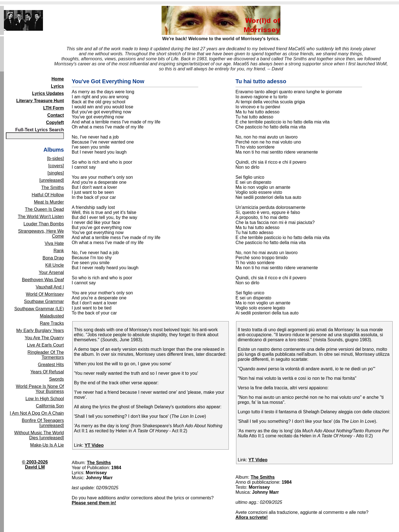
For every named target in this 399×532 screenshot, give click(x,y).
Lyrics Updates (48, 93)
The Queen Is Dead (44, 209)
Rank (59, 251)
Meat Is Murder (49, 202)
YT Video (94, 445)
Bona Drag (53, 258)
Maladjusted (52, 316)
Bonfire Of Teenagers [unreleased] (43, 423)
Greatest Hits (51, 365)
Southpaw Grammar (44, 301)
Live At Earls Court (46, 345)
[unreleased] (52, 180)
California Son (50, 406)
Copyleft (55, 122)
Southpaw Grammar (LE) (39, 309)
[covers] (56, 166)
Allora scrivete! (252, 517)
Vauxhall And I (50, 287)
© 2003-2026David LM (35, 465)
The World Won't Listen (41, 217)
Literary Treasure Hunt (40, 101)
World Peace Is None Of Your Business (40, 389)
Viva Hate (54, 243)
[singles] (56, 173)
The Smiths (53, 188)
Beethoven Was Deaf (43, 280)
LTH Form (54, 108)
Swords (57, 379)
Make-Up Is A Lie (47, 445)
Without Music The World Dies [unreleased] (39, 435)
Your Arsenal (51, 272)
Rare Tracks (52, 323)
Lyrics (57, 86)
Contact (56, 115)
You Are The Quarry (44, 338)
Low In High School (45, 399)
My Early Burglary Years (40, 331)
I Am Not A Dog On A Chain (37, 413)
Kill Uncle (55, 265)
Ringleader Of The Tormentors (46, 355)
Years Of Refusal (47, 372)
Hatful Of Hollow (48, 195)
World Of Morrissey (45, 294)
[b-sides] (56, 158)
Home (58, 79)
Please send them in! (94, 503)
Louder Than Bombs (44, 224)
